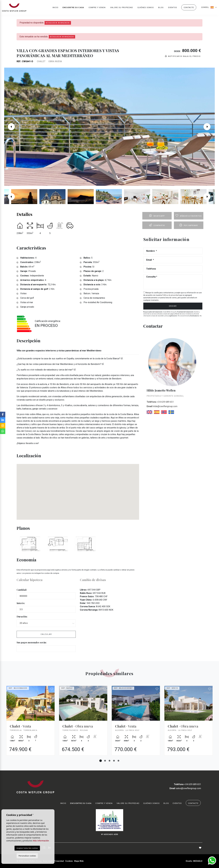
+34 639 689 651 (160, 402)
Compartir (157, 225)
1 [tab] (101, 761)
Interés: (21, 603)
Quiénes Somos (146, 8)
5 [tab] (118, 761)
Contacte (189, 8)
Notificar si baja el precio (183, 56)
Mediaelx (198, 861)
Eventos (173, 8)
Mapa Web (79, 861)
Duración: (22, 617)
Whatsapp (157, 216)
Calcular (46, 634)
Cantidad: (22, 590)
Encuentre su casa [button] (73, 8)
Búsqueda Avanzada (58, 23)
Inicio (56, 8)
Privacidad (59, 861)
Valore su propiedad (122, 8)
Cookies (69, 861)
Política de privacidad (171, 295)
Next (209, 127)
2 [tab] (105, 761)
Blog (161, 8)
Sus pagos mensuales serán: (32, 642)
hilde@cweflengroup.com (162, 406)
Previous (10, 127)
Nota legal (48, 861)
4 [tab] (114, 761)
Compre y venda (97, 8)
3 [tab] (109, 761)
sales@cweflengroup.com (185, 788)
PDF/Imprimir (189, 225)
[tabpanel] (31, 723)
